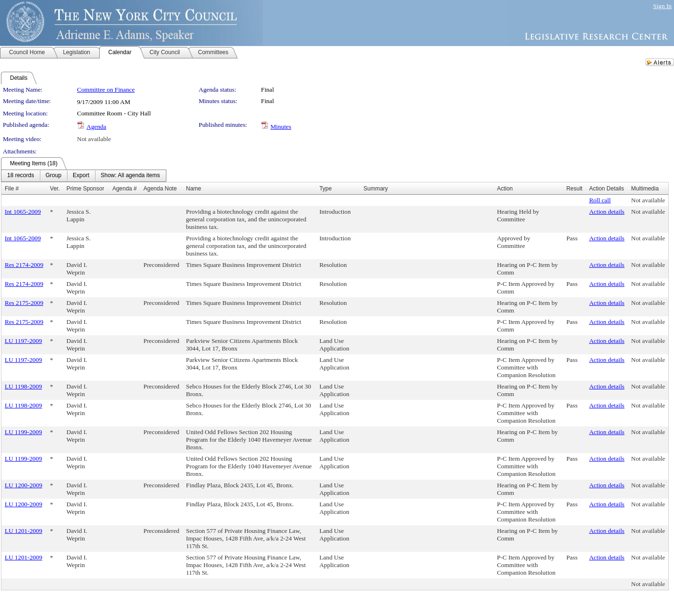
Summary (376, 189)
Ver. (55, 189)
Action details (607, 212)
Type (326, 189)
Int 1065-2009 (23, 212)
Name (193, 189)
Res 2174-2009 (24, 265)
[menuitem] (21, 176)
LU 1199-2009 (23, 432)
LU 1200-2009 (24, 485)
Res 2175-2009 (24, 303)
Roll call (600, 200)
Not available (94, 139)
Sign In (662, 6)
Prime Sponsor (85, 189)
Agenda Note (160, 189)
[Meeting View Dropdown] (130, 176)
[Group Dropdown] (53, 176)
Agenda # (124, 189)
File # (12, 189)
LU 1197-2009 (23, 341)
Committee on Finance (106, 90)
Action (505, 189)
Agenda (96, 127)
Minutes (281, 127)
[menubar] (84, 176)
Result (574, 189)
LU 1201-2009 (24, 531)
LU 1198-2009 (23, 386)
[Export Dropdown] (81, 176)
